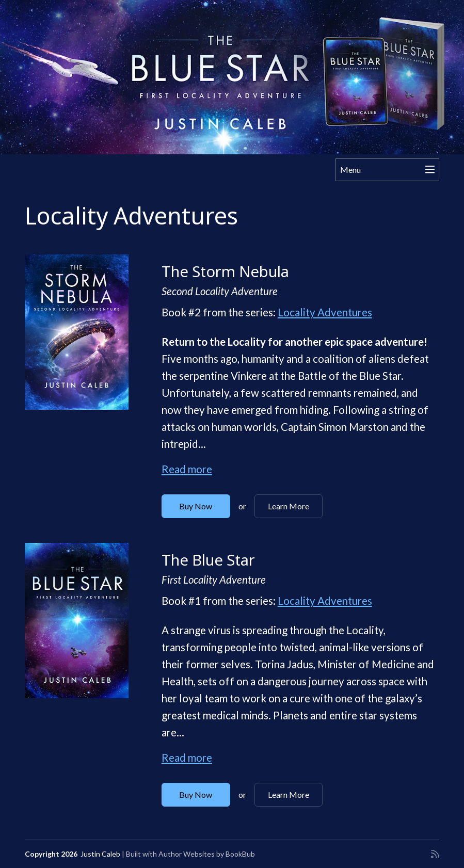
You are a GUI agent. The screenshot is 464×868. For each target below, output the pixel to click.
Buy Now (196, 506)
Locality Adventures (325, 312)
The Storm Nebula (225, 271)
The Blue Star (208, 560)
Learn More (289, 506)
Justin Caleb (100, 854)
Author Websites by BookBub (207, 854)
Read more (187, 469)
